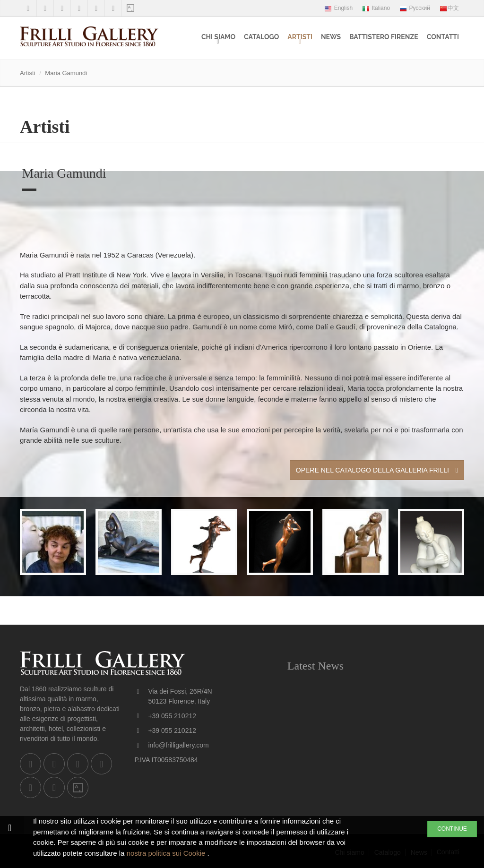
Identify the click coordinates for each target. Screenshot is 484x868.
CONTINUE (452, 829)
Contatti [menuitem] (443, 37)
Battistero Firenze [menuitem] (384, 37)
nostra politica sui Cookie (167, 853)
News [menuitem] (331, 37)
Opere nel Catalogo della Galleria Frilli (377, 470)
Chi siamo (218, 37)
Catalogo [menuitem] (261, 37)
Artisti (300, 37)
